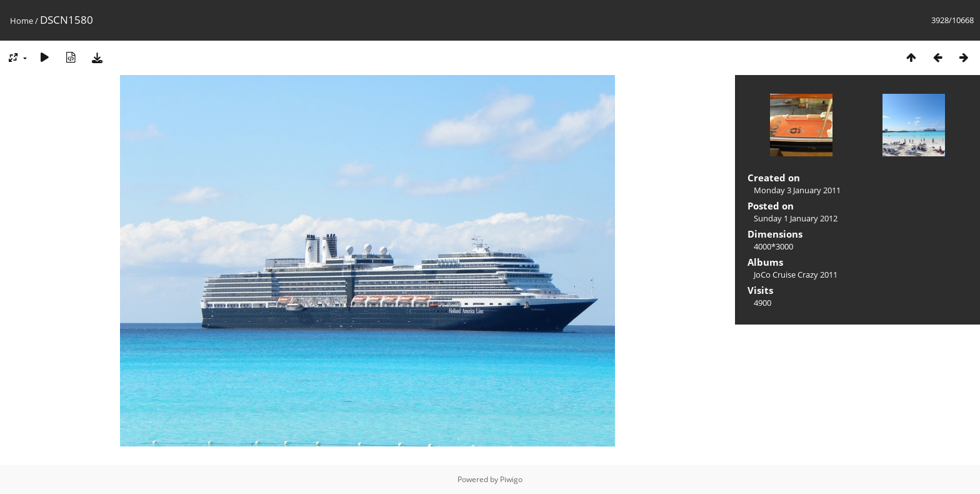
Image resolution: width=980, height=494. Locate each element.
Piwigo (511, 479)
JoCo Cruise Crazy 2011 (796, 275)
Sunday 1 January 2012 (796, 218)
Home (22, 21)
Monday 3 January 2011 (797, 190)
